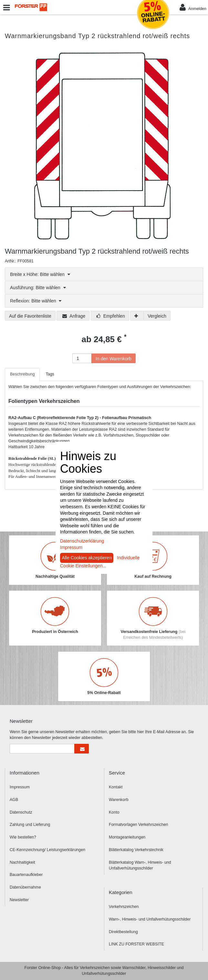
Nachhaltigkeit (22, 862)
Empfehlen (111, 316)
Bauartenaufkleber (26, 875)
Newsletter (19, 900)
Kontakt (116, 787)
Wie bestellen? (23, 837)
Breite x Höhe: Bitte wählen (40, 274)
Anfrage (74, 316)
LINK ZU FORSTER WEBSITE (136, 944)
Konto (114, 812)
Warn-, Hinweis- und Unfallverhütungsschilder (150, 919)
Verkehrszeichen (124, 907)
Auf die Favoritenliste (30, 316)
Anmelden (193, 7)
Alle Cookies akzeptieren (87, 558)
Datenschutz (21, 812)
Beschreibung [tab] (22, 374)
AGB (14, 800)
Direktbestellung (123, 932)
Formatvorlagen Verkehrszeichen (138, 825)
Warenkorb (119, 800)
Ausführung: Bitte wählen (38, 288)
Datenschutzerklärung (82, 541)
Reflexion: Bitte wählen (36, 301)
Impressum (20, 787)
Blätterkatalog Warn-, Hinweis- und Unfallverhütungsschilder (140, 865)
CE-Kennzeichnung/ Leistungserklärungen (47, 850)
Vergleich (157, 316)
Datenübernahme (25, 887)
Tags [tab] (50, 374)
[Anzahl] (82, 358)
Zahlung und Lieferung (30, 825)
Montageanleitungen (127, 837)
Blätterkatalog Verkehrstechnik (136, 850)
